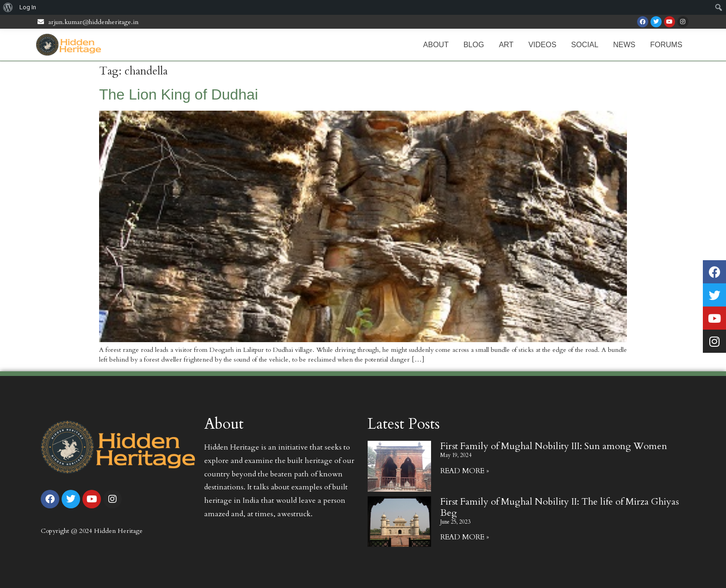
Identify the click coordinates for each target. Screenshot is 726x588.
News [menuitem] (624, 45)
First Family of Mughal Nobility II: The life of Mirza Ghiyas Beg (560, 507)
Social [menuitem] (585, 45)
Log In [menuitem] (28, 7)
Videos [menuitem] (542, 45)
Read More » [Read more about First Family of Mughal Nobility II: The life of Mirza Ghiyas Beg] (465, 537)
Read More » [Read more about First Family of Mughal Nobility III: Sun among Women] (465, 471)
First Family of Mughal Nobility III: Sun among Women (554, 446)
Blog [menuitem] (474, 45)
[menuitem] (8, 7)
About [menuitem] (436, 45)
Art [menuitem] (506, 45)
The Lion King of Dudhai (178, 94)
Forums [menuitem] (666, 45)
